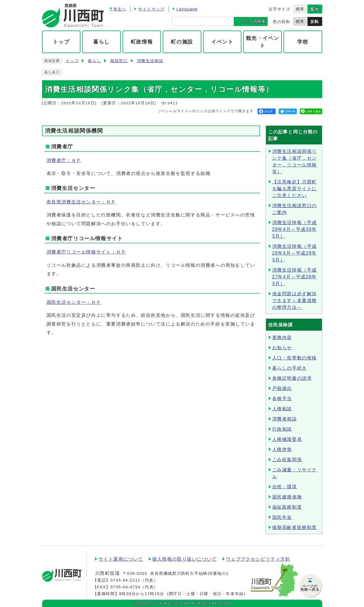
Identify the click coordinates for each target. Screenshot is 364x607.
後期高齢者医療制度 (295, 527)
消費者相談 (285, 419)
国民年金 (282, 517)
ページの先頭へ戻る (310, 588)
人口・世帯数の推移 (295, 358)
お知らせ (282, 348)
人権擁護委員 (287, 439)
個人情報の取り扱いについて (185, 559)
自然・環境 (285, 487)
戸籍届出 (282, 388)
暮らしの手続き (290, 368)
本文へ (120, 9)
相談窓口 (119, 61)
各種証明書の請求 (292, 378)
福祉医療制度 (287, 507)
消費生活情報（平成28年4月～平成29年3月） (295, 253)
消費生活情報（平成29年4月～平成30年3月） (295, 229)
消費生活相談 (150, 61)
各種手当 (282, 399)
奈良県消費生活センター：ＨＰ (81, 202)
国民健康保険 (287, 497)
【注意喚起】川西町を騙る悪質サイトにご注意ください (295, 189)
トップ (72, 61)
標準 (300, 9)
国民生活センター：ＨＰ (74, 302)
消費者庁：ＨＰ (64, 160)
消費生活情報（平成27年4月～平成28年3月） (295, 277)
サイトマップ (151, 9)
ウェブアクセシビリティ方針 (258, 559)
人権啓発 (282, 449)
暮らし (94, 61)
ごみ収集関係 (287, 460)
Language (187, 9)
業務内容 (282, 338)
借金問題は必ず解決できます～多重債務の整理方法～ (295, 301)
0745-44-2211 (125, 580)
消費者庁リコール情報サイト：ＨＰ (86, 252)
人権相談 (282, 409)
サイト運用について (121, 559)
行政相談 (282, 429)
